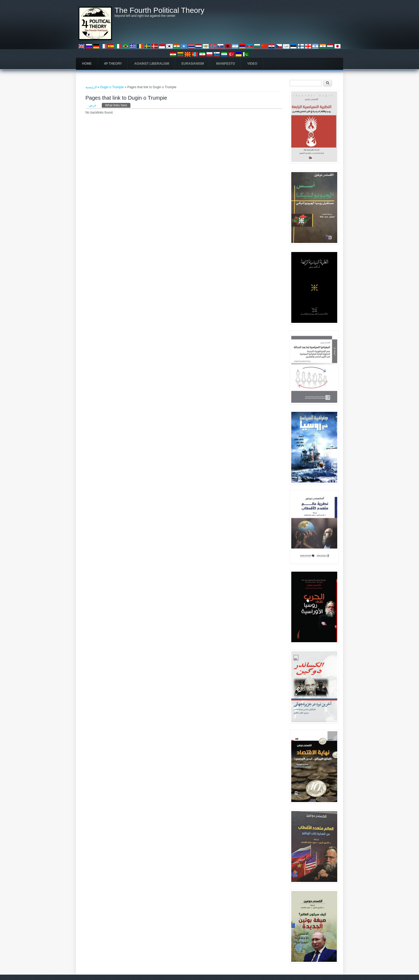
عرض (93, 105)
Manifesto (226, 64)
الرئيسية (91, 87)
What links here (118, 105)
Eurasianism (193, 64)
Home (87, 64)
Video (252, 64)
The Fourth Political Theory (160, 10)
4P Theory (113, 64)
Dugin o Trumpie (112, 87)
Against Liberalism (152, 64)
